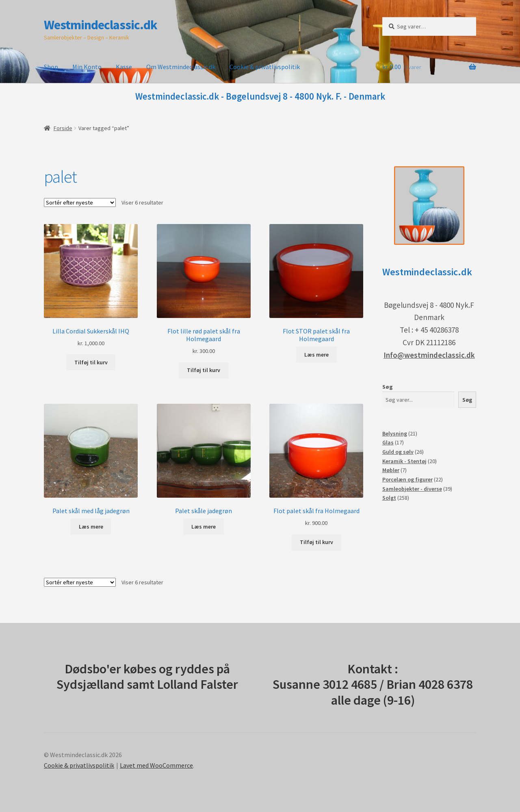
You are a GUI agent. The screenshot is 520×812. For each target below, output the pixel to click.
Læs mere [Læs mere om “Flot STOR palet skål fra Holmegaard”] (316, 355)
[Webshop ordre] (80, 202)
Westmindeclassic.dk (101, 25)
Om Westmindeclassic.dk (181, 67)
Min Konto (87, 67)
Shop (51, 67)
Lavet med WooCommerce (156, 765)
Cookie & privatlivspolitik (265, 67)
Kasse (124, 67)
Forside (63, 128)
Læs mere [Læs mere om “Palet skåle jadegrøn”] (204, 527)
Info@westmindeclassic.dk (429, 355)
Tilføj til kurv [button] (91, 362)
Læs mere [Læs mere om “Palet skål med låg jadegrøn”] (91, 527)
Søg (388, 387)
